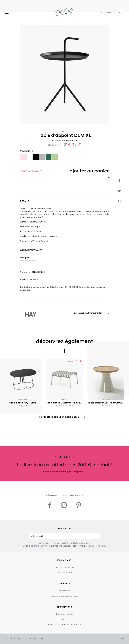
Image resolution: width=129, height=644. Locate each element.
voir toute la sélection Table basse (61, 417)
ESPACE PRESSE (13, 639)
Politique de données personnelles (64, 625)
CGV (104, 546)
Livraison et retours (65, 567)
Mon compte (107, 12)
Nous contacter (64, 573)
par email (41, 287)
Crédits (121, 639)
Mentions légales (65, 614)
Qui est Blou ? (65, 591)
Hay (65, 132)
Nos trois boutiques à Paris (65, 596)
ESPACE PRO (37, 639)
